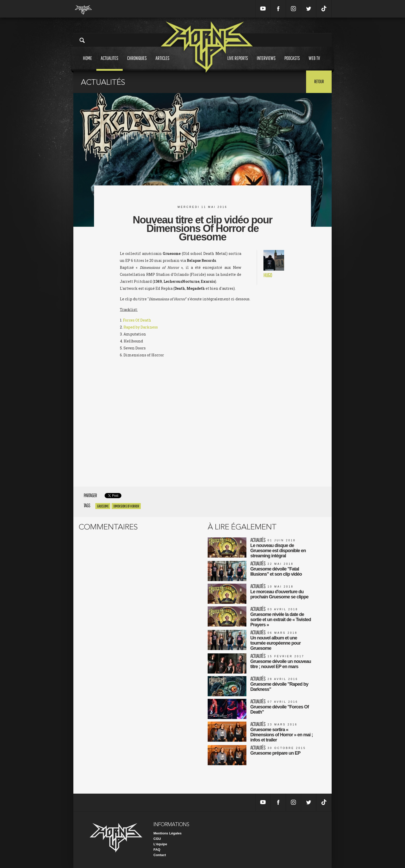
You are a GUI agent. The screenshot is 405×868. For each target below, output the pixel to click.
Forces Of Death (137, 320)
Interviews (266, 63)
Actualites (110, 63)
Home (87, 63)
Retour (319, 81)
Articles (162, 63)
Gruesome (103, 506)
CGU (157, 839)
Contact (160, 855)
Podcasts (292, 63)
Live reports (238, 63)
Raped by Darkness (141, 327)
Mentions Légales (168, 833)
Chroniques (137, 63)
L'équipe (160, 844)
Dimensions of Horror (126, 506)
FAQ (157, 850)
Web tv (314, 63)
